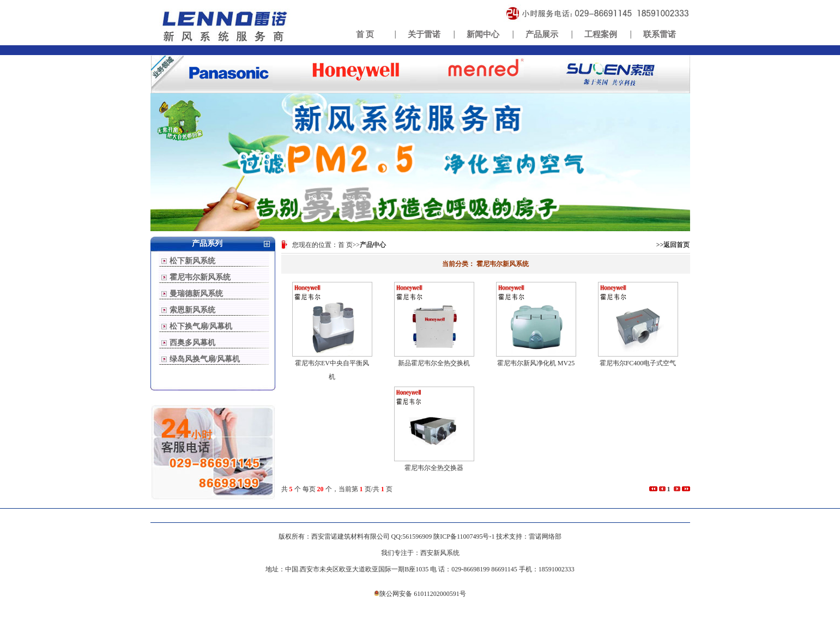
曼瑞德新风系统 (196, 294)
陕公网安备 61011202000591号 (420, 594)
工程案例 (601, 34)
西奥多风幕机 (192, 343)
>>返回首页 (673, 245)
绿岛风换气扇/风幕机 (205, 359)
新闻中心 (483, 34)
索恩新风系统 (192, 310)
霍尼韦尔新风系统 (200, 277)
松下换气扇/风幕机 (201, 326)
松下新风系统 (192, 261)
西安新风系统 (440, 553)
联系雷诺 (660, 34)
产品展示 (542, 34)
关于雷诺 (424, 34)
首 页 (365, 34)
